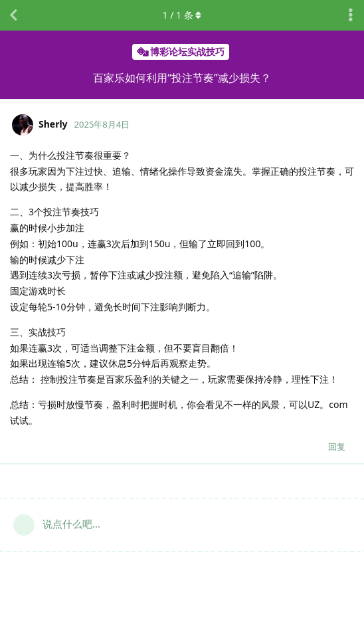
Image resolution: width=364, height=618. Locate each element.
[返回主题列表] (13, 15)
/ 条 (182, 15)
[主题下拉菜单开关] (351, 15)
